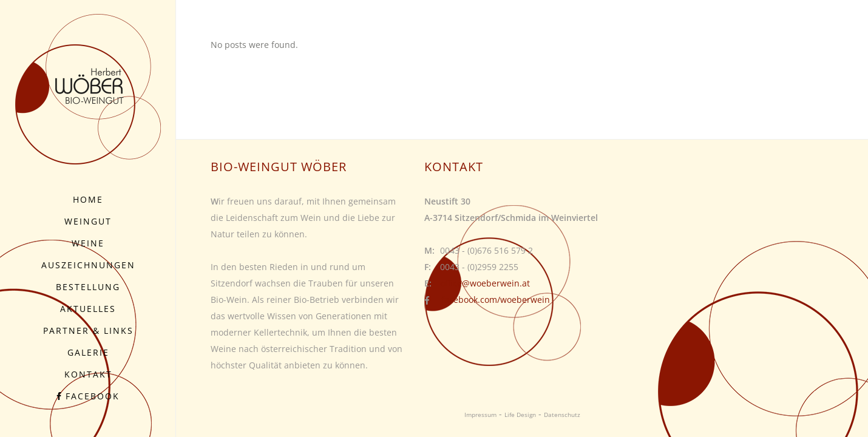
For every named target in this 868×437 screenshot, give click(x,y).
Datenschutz (562, 415)
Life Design (520, 415)
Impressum (480, 415)
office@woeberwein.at (485, 283)
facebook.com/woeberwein (496, 300)
